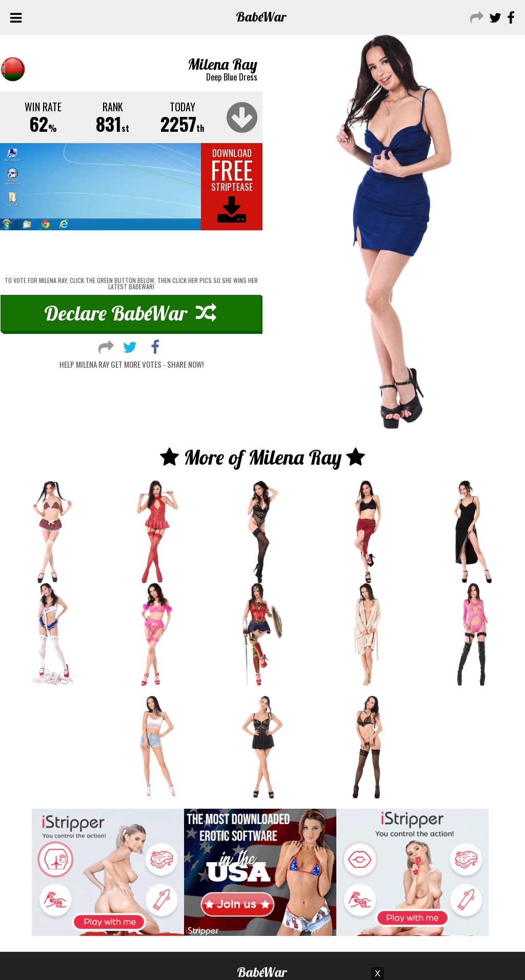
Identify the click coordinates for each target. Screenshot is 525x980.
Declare (130, 313)
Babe (261, 17)
